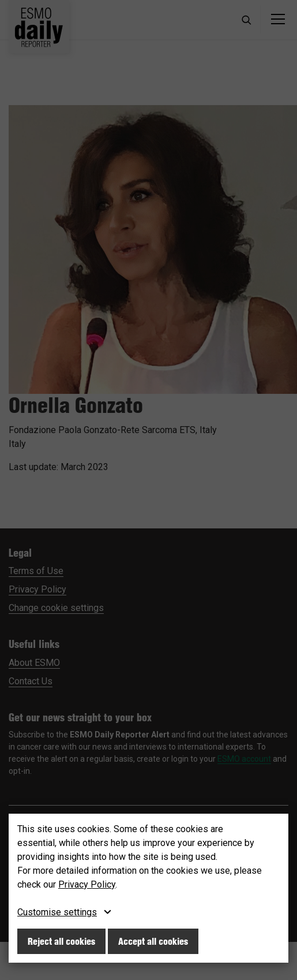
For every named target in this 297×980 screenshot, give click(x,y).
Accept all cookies (153, 941)
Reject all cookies (61, 941)
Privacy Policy (87, 884)
